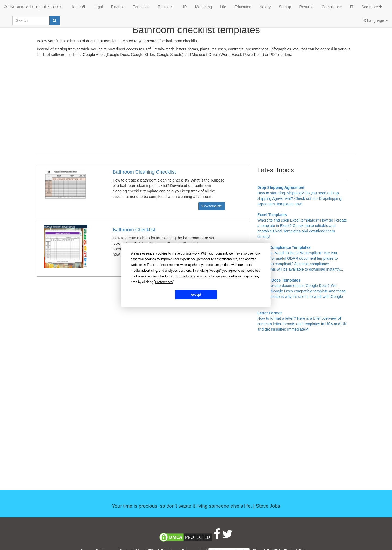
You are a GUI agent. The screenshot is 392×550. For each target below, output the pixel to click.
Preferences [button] (164, 282)
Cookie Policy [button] (185, 276)
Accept (196, 294)
